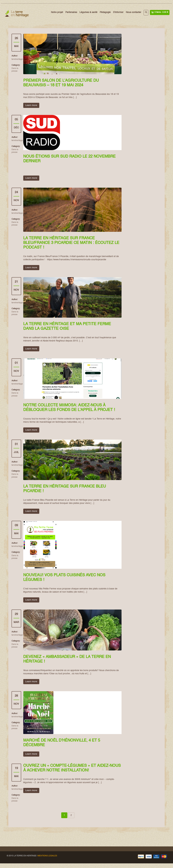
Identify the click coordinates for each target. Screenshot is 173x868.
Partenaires (71, 12)
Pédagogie (105, 12)
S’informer (118, 12)
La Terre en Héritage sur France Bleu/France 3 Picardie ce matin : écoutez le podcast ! (71, 243)
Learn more (31, 105)
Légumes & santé (88, 12)
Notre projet (57, 12)
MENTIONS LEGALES (47, 856)
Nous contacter (134, 12)
